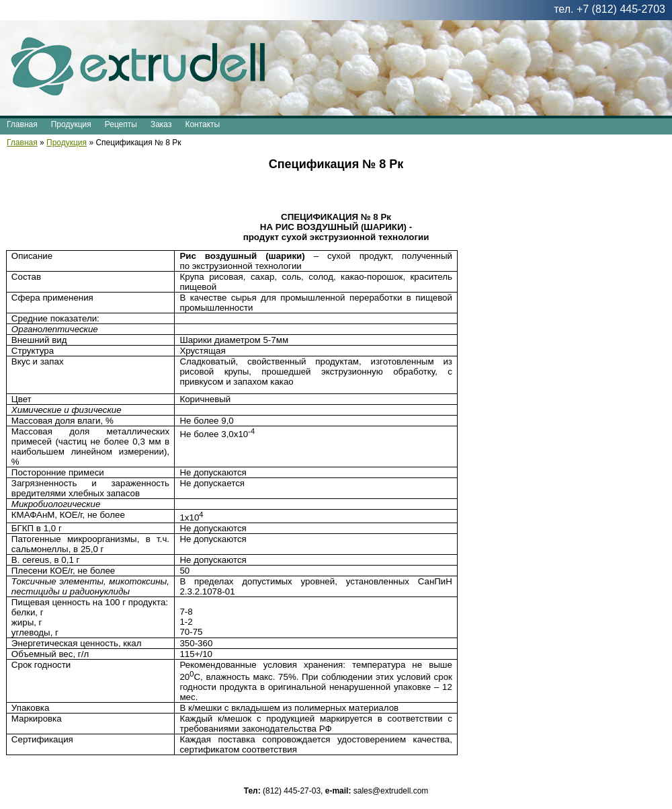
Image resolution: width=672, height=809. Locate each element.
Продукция (71, 124)
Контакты (202, 124)
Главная (22, 124)
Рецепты (121, 124)
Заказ (161, 124)
